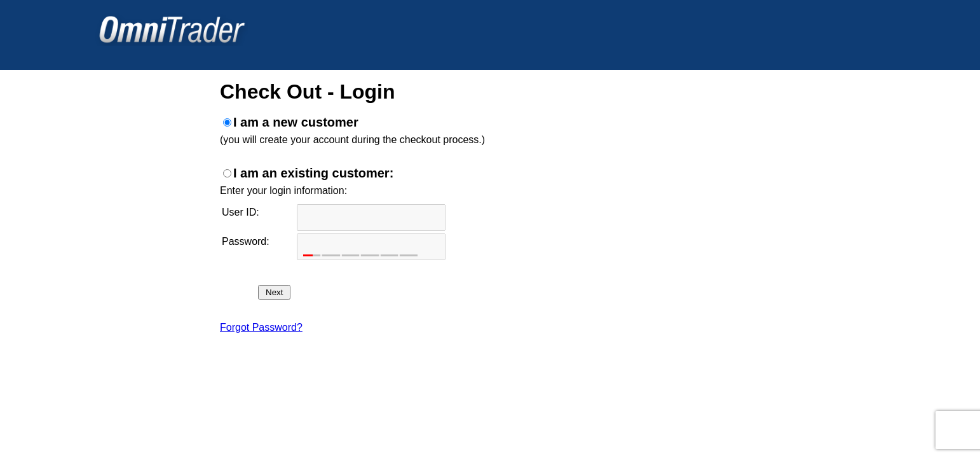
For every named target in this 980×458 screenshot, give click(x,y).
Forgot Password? (261, 327)
